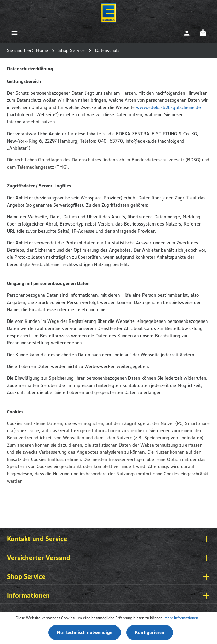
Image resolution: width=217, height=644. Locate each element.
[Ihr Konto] (187, 33)
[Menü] (14, 33)
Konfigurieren (150, 632)
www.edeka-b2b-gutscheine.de (168, 107)
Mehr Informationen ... (183, 618)
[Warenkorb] (203, 33)
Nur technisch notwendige (85, 632)
